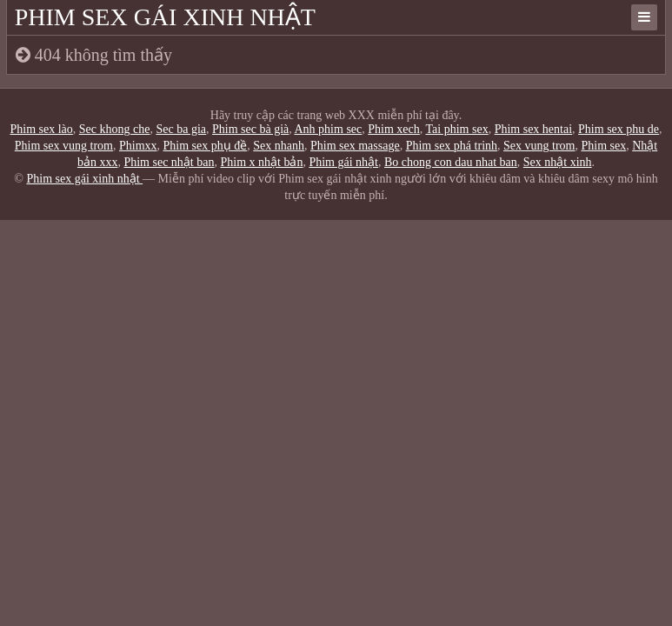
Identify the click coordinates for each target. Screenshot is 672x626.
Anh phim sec (329, 129)
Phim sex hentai (533, 129)
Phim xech (394, 129)
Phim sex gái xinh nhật (165, 17)
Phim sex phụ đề (206, 146)
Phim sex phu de (619, 129)
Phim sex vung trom (64, 146)
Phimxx (138, 146)
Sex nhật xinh (558, 162)
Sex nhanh (279, 146)
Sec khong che (115, 129)
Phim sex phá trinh (452, 146)
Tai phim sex (457, 129)
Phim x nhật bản (261, 162)
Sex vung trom (539, 146)
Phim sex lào (41, 129)
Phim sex (603, 146)
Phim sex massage (355, 146)
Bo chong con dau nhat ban (451, 162)
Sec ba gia (181, 129)
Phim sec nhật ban (169, 162)
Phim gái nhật (343, 162)
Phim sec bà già (250, 129)
